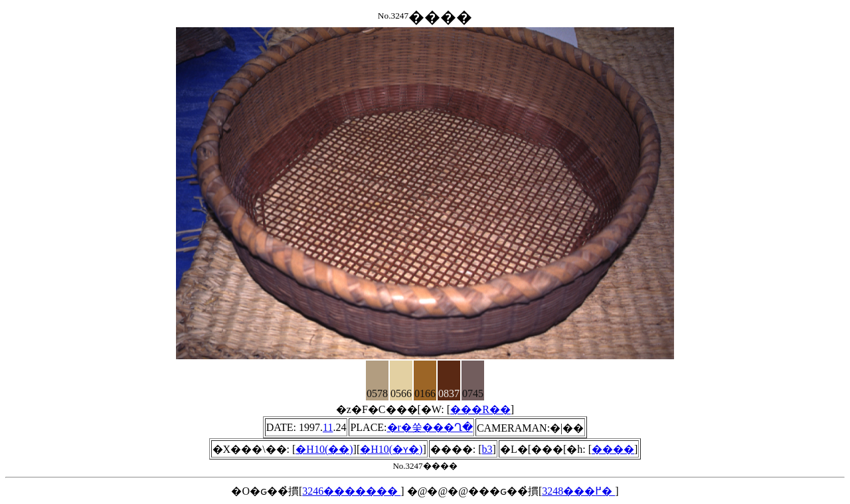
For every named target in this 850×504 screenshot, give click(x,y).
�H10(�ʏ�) (391, 449)
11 (328, 427)
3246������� (351, 491)
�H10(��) (324, 449)
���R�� (480, 409)
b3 (487, 449)
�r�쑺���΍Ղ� (430, 427)
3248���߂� (578, 491)
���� (613, 449)
